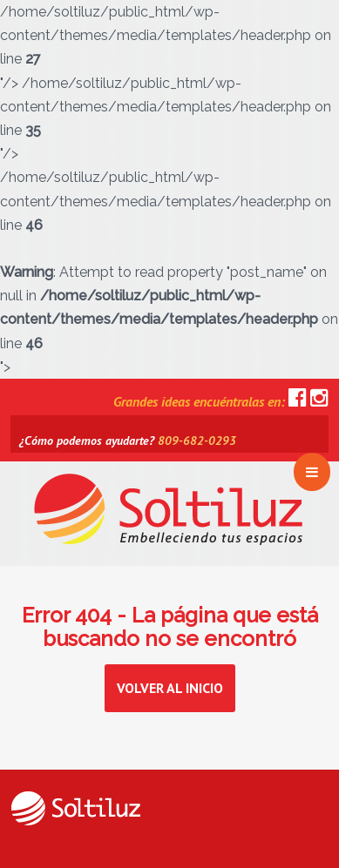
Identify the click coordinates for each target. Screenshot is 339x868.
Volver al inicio (170, 688)
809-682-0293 (197, 441)
